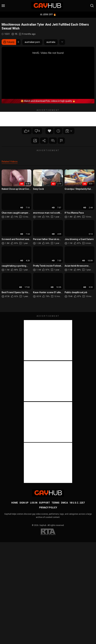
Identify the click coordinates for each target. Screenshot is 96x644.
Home (15, 503)
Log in (34, 503)
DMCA (64, 503)
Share (44, 141)
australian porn (32, 42)
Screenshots (35, 141)
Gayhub (43, 525)
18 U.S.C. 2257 (77, 503)
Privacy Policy (48, 508)
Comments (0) (53, 141)
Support (44, 503)
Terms (55, 503)
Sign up (24, 503)
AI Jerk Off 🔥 (48, 14)
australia (51, 42)
